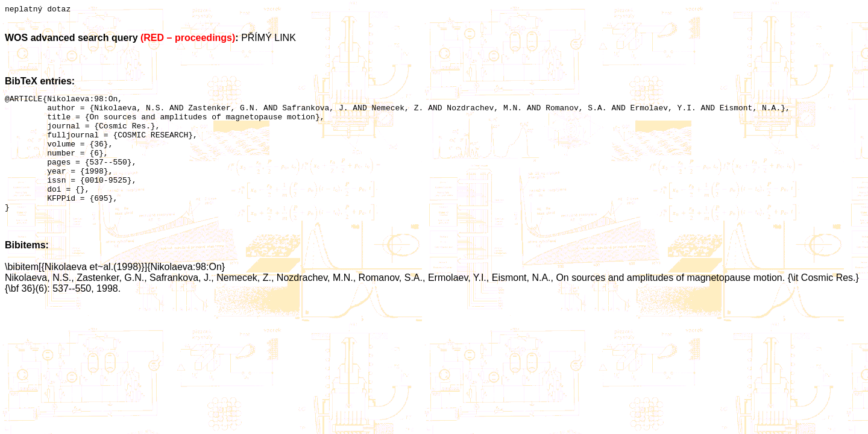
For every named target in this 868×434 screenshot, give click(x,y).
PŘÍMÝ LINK (269, 39)
